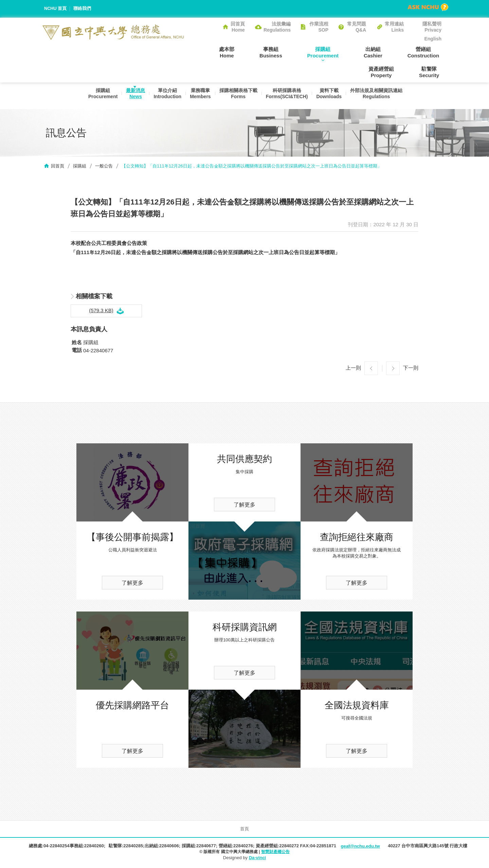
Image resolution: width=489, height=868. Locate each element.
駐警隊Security (431, 72)
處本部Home (202, 52)
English (433, 39)
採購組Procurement (289, 52)
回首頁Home (238, 27)
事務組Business (241, 52)
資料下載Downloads (331, 96)
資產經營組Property (429, 52)
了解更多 (132, 583)
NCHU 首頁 (56, 9)
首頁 (244, 829)
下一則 (411, 368)
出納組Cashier (334, 52)
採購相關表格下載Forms (238, 96)
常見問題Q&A (357, 27)
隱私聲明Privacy (432, 27)
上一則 (353, 368)
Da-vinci (258, 859)
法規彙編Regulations (277, 27)
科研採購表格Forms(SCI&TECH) (288, 96)
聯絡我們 (83, 9)
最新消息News (132, 96)
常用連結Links (394, 27)
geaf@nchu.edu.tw (360, 847)
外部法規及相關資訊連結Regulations (379, 96)
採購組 (80, 167)
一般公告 (104, 167)
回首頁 (58, 167)
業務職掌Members (199, 96)
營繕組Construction (380, 52)
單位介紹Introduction (165, 96)
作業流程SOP (319, 27)
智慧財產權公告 (275, 852)
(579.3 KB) (101, 311)
